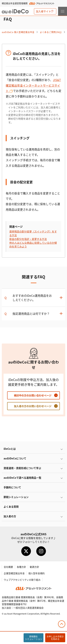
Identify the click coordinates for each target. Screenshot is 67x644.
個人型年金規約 (37, 573)
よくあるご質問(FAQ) (51, 32)
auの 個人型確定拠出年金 (18, 32)
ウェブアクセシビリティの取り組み (22, 580)
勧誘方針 (34, 567)
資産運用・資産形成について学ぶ (22, 468)
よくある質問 (11, 507)
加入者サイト (43, 11)
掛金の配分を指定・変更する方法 (28, 239)
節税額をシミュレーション (34, 638)
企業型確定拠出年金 (14, 573)
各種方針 (21, 567)
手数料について (12, 487)
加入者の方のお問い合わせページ (33, 406)
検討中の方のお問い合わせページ (33, 395)
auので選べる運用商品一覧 (22, 478)
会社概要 (8, 567)
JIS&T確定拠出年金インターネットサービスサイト (33, 85)
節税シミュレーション (16, 497)
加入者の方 (10, 516)
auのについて (15, 458)
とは (10, 449)
